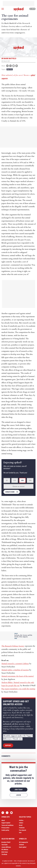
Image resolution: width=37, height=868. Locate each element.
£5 (7, 480)
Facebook (3, 813)
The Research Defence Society (13, 646)
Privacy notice (5, 828)
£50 (30, 480)
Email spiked (23, 847)
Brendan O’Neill (6, 842)
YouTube (11, 813)
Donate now (10, 492)
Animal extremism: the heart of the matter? (18, 676)
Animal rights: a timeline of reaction (15, 670)
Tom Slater (5, 845)
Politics (10, 69)
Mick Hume (5, 852)
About (3, 820)
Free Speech (23, 830)
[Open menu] (3, 9)
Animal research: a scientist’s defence (15, 664)
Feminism (22, 828)
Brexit (21, 825)
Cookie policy (5, 830)
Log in (32, 9)
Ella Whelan (5, 850)
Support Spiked (6, 823)
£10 (15, 480)
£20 (22, 480)
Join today (19, 790)
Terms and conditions (7, 825)
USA (20, 833)
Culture (21, 823)
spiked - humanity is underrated (19, 9)
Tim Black (4, 854)
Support (8, 745)
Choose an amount (18, 486)
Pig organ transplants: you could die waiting (18, 689)
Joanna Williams (6, 847)
